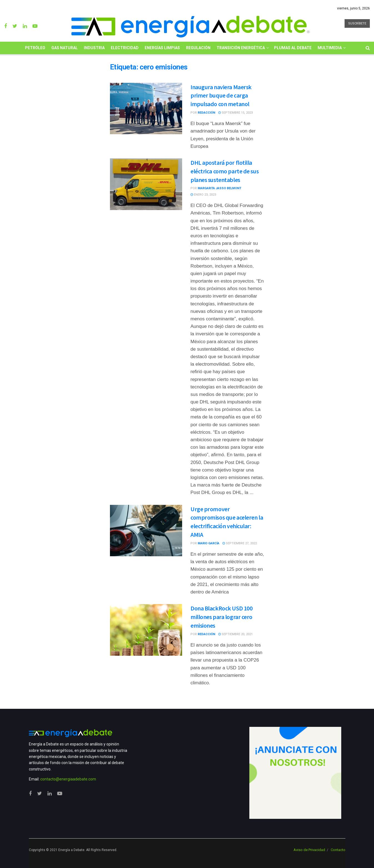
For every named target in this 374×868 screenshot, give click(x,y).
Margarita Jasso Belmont (219, 188)
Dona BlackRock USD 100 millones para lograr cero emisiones (221, 617)
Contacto (338, 850)
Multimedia (330, 48)
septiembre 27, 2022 (240, 543)
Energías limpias (162, 48)
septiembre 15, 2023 (235, 113)
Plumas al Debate (293, 48)
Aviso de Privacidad (309, 850)
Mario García (209, 543)
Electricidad (125, 48)
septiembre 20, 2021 (235, 634)
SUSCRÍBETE (357, 23)
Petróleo (35, 48)
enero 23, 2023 (203, 195)
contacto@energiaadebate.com (68, 779)
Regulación (198, 48)
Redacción (206, 113)
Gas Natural (65, 48)
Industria (94, 48)
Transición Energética (241, 48)
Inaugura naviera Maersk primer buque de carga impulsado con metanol (221, 96)
